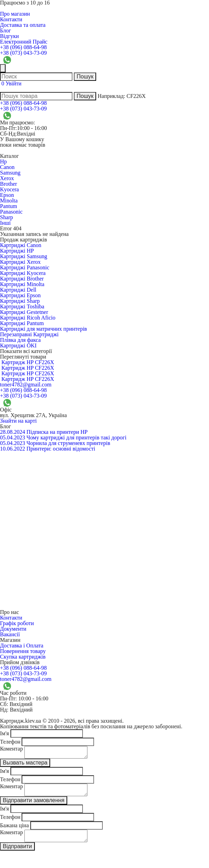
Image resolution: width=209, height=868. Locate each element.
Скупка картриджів (23, 657)
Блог (6, 30)
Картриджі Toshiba (22, 306)
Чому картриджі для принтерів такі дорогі (76, 437)
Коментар (11, 749)
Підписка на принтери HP (57, 432)
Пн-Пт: (8, 128)
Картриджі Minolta (22, 284)
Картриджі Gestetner (24, 312)
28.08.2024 (13, 432)
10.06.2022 (13, 449)
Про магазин (15, 14)
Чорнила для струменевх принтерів (68, 443)
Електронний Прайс (24, 42)
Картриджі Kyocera (23, 273)
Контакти (11, 19)
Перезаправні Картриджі (29, 334)
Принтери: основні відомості (61, 449)
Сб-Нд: (8, 134)
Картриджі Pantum (22, 323)
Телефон (10, 742)
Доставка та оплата (23, 25)
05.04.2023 (13, 437)
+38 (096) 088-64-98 (23, 47)
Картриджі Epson (20, 295)
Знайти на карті (18, 421)
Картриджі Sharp (20, 301)
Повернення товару (23, 651)
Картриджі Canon (21, 245)
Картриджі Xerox (20, 262)
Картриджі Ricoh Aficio (28, 318)
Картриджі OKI (18, 345)
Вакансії (10, 634)
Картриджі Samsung (24, 256)
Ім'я (5, 733)
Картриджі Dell (18, 290)
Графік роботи (17, 623)
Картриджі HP (17, 251)
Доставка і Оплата (22, 646)
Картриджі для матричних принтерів (44, 329)
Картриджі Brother (22, 279)
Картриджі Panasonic (25, 267)
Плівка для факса (20, 340)
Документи (13, 629)
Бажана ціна (14, 829)
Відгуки (9, 36)
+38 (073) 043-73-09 (23, 53)
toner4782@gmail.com (26, 385)
